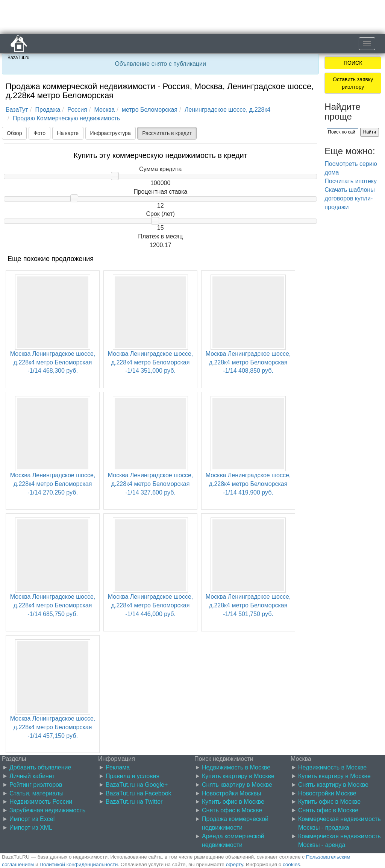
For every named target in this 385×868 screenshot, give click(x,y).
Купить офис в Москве (233, 802)
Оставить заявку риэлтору (353, 83)
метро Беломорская (150, 110)
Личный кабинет (32, 776)
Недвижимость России (41, 802)
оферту (234, 864)
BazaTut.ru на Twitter (134, 802)
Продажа (48, 110)
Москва (105, 110)
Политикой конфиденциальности (79, 864)
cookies (291, 864)
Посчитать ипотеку (351, 181)
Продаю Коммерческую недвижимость (67, 118)
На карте (68, 133)
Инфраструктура (111, 133)
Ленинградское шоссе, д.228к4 (227, 110)
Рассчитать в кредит (167, 133)
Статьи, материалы (36, 793)
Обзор (14, 133)
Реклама (118, 767)
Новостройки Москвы (232, 793)
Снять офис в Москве (232, 810)
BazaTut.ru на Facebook (139, 793)
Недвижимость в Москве (236, 767)
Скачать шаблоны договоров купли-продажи (349, 198)
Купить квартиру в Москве (238, 776)
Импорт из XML (31, 828)
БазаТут (17, 110)
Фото (39, 133)
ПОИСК (353, 63)
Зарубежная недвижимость (47, 810)
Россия (77, 110)
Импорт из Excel (32, 819)
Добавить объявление (40, 767)
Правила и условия (133, 776)
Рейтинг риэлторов (36, 785)
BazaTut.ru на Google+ (137, 785)
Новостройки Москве (327, 793)
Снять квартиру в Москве (237, 785)
